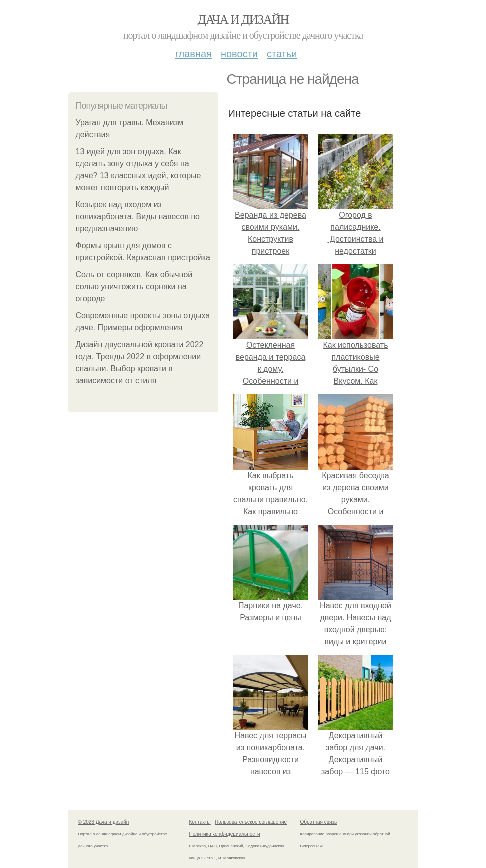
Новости (239, 54)
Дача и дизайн (243, 19)
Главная (193, 54)
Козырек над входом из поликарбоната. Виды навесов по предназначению (138, 216)
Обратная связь (319, 822)
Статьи (282, 54)
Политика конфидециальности (225, 834)
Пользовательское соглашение (251, 822)
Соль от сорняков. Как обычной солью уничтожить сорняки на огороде (134, 287)
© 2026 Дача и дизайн (104, 822)
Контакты (200, 822)
